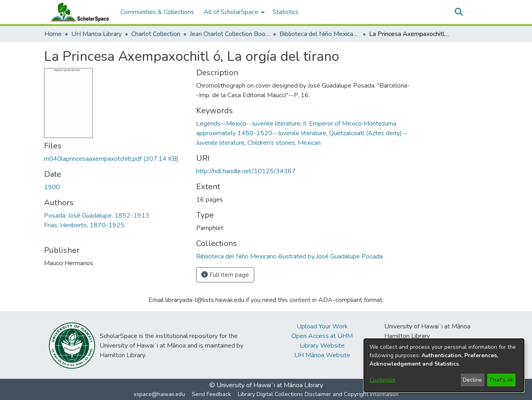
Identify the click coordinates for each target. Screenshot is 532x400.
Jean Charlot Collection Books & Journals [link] (230, 34)
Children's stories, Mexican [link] (284, 143)
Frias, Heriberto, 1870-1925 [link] (84, 225)
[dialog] (444, 365)
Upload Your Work (322, 326)
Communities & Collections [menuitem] (157, 12)
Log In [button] (475, 12)
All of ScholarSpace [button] (231, 12)
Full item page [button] (225, 275)
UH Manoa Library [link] (96, 34)
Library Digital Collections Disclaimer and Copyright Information (318, 394)
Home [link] (53, 34)
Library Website (322, 346)
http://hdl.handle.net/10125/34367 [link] (246, 171)
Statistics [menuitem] (286, 12)
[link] (111, 159)
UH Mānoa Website (322, 355)
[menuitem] (233, 12)
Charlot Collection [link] (156, 34)
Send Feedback (211, 394)
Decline (472, 380)
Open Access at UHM (322, 336)
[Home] (78, 12)
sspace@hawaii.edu (159, 394)
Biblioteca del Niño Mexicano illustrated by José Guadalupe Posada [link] (319, 34)
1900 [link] (52, 187)
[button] (459, 12)
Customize (382, 380)
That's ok (501, 380)
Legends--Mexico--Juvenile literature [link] (248, 124)
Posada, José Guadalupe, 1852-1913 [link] (97, 216)
